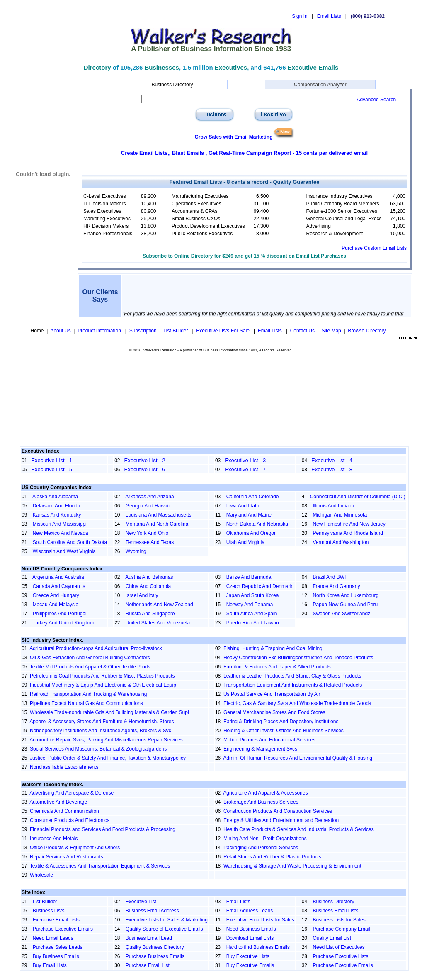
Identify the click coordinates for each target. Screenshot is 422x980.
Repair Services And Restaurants (67, 857)
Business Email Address (152, 911)
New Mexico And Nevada (61, 533)
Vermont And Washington (341, 542)
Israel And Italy (142, 595)
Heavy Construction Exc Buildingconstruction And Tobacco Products (298, 658)
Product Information (100, 331)
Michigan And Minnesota (340, 515)
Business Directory (172, 85)
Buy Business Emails (56, 956)
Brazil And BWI (329, 577)
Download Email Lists (250, 938)
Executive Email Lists (56, 920)
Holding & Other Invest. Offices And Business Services (284, 731)
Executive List (141, 902)
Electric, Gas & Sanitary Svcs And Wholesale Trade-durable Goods (297, 703)
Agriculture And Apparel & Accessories (265, 793)
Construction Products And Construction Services (278, 811)
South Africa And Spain (252, 614)
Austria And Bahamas (149, 577)
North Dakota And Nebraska (257, 524)
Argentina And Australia (58, 577)
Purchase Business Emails (155, 956)
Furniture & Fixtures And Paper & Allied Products (277, 667)
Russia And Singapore (150, 614)
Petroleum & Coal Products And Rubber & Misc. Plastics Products (102, 676)
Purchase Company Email (341, 929)
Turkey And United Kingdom (63, 623)
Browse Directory (367, 331)
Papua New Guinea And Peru (345, 605)
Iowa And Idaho (244, 506)
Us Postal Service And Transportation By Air (272, 694)
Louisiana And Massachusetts (159, 515)
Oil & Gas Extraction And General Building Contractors (90, 658)
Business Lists (49, 911)
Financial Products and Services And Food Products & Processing (103, 829)
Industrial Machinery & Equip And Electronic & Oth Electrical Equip (103, 685)
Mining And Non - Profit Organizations (265, 839)
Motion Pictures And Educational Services (269, 740)
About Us (60, 331)
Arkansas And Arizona (149, 497)
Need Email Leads (53, 938)
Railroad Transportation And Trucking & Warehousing (88, 694)
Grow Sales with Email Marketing (233, 137)
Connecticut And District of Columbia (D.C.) (358, 497)
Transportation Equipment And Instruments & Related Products (293, 685)
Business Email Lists (335, 911)
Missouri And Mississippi (60, 524)
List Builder (176, 331)
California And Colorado (253, 497)
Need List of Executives (338, 947)
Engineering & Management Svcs (260, 749)
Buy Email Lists (50, 965)
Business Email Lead (149, 938)
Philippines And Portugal (60, 614)
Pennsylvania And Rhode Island (348, 533)
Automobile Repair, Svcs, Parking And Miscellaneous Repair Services (106, 740)
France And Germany (336, 586)
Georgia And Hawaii (148, 506)
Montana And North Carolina (157, 524)
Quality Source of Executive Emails (164, 929)
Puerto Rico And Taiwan (253, 623)
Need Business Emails (251, 929)
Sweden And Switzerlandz (341, 614)
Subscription (143, 331)
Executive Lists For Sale (223, 331)
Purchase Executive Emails (63, 929)
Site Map (331, 331)
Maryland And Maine (249, 515)
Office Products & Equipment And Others (75, 848)
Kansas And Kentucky (57, 515)
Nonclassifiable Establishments (64, 767)
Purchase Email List (148, 965)
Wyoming (136, 551)
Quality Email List (332, 938)
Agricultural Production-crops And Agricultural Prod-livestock (96, 648)
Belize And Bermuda (249, 577)
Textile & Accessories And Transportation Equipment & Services (100, 866)
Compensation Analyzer (320, 85)
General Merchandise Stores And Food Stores (274, 712)
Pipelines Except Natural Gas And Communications (86, 703)
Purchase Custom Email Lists (374, 248)
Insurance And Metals (54, 839)
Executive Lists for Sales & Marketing (167, 920)
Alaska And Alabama (55, 497)
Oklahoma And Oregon (252, 533)
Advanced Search (376, 100)
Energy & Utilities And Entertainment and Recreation (281, 820)
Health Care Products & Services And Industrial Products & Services (299, 829)
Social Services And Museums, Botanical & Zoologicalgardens (98, 749)
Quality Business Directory (155, 947)
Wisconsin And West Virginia (64, 551)
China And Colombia (148, 586)
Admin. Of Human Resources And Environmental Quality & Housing (298, 758)
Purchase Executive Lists (340, 956)
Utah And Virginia (246, 542)
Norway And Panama (250, 605)
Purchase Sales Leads (58, 947)
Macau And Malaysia (56, 605)
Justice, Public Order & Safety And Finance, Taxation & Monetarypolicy (108, 758)
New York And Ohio (147, 533)
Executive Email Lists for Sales (260, 920)
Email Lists (329, 16)
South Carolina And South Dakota (70, 542)
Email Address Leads (250, 911)
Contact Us (302, 331)
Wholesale (41, 875)
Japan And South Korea (253, 595)
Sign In (300, 16)
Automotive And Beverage (58, 802)
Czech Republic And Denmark (260, 586)
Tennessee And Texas (150, 542)
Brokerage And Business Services (261, 802)
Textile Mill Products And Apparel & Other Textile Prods (90, 667)
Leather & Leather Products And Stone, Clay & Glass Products (292, 676)
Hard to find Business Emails (258, 947)
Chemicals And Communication (64, 811)
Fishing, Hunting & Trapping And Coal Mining (273, 648)
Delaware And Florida (57, 506)
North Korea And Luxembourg (346, 595)
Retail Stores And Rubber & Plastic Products (272, 857)
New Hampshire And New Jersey (349, 524)
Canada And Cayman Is (59, 586)
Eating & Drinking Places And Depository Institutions (281, 722)
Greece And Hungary (56, 595)
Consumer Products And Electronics (70, 820)
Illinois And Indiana (333, 506)
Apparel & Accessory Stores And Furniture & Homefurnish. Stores (102, 722)
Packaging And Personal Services (261, 848)
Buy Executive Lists (248, 956)
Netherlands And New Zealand (159, 605)
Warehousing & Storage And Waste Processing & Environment (292, 866)
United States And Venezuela (158, 623)
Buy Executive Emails (250, 965)
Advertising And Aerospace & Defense (72, 793)
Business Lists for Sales (339, 920)
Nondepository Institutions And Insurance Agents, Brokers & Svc (101, 731)
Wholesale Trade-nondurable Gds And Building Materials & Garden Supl (109, 712)
